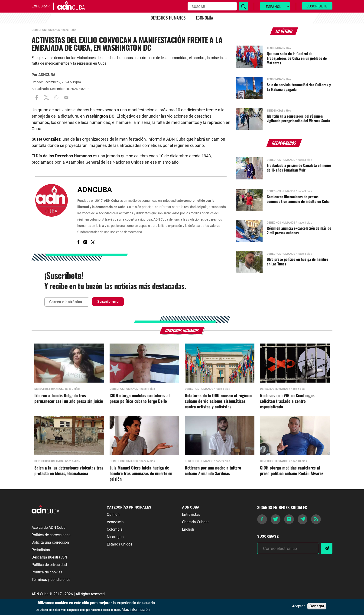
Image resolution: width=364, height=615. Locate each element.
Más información (136, 610)
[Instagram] (85, 243)
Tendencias (275, 48)
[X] (93, 243)
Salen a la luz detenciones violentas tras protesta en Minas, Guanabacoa (69, 471)
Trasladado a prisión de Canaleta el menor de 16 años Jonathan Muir (299, 168)
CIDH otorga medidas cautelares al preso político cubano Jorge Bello (140, 398)
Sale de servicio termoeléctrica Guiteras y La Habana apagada (299, 87)
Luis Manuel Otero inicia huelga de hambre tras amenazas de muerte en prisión (141, 473)
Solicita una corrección (50, 542)
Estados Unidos (120, 544)
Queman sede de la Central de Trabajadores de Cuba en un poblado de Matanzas (297, 58)
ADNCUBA (47, 75)
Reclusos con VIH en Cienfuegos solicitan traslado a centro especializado (287, 401)
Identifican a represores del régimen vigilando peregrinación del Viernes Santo (298, 118)
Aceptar (298, 606)
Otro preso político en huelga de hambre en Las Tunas (297, 261)
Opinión (113, 514)
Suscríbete (317, 6)
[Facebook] (78, 243)
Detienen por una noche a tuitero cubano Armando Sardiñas (213, 471)
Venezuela (115, 522)
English (188, 529)
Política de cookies (47, 572)
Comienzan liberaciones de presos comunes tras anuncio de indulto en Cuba (298, 199)
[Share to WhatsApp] (56, 98)
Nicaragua (115, 537)
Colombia (115, 529)
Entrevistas (191, 514)
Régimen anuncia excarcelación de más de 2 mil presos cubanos (299, 230)
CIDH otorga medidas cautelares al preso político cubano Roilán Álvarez (292, 471)
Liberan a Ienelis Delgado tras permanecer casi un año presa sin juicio (69, 398)
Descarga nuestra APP (50, 557)
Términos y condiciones (51, 580)
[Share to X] (46, 98)
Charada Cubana (196, 522)
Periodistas (41, 550)
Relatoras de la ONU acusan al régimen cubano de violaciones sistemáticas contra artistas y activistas (219, 401)
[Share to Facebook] (37, 98)
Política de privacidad (49, 565)
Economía (205, 18)
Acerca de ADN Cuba (49, 527)
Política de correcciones (51, 535)
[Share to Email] (66, 98)
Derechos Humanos (168, 18)
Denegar (317, 606)
